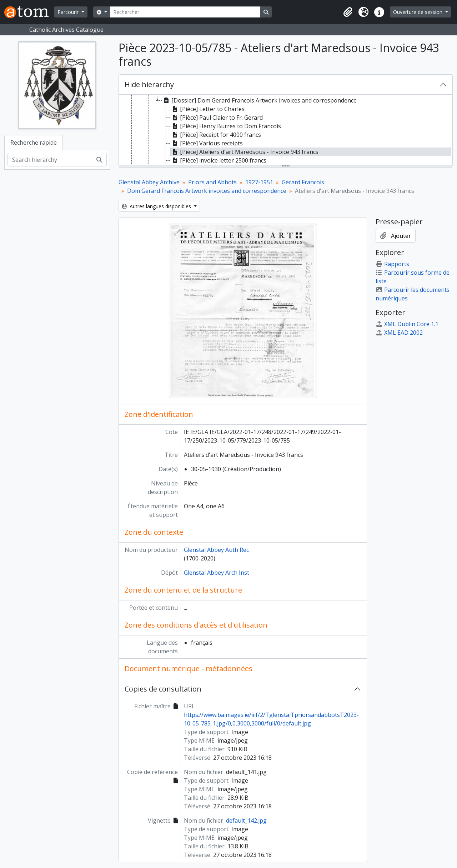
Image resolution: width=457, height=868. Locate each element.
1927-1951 (259, 182)
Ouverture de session (418, 12)
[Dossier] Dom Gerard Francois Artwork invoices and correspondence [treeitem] (259, 100)
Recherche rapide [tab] (34, 143)
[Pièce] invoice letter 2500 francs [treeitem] (219, 160)
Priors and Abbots (212, 182)
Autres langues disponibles (157, 206)
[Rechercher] (185, 12)
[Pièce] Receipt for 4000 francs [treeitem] (216, 135)
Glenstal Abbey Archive (149, 182)
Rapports (392, 264)
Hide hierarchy (149, 84)
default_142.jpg (246, 820)
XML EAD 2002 (399, 333)
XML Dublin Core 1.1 (407, 324)
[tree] (286, 130)
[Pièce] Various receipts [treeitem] (207, 143)
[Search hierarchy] (50, 160)
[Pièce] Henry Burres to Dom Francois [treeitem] (226, 126)
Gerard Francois (303, 182)
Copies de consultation (163, 689)
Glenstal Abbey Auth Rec (216, 550)
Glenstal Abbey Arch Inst (217, 573)
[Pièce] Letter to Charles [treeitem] (208, 109)
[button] (348, 12)
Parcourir (69, 12)
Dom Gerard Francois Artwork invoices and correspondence (207, 191)
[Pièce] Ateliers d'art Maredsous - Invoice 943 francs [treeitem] (245, 152)
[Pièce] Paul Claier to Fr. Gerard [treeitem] (217, 118)
